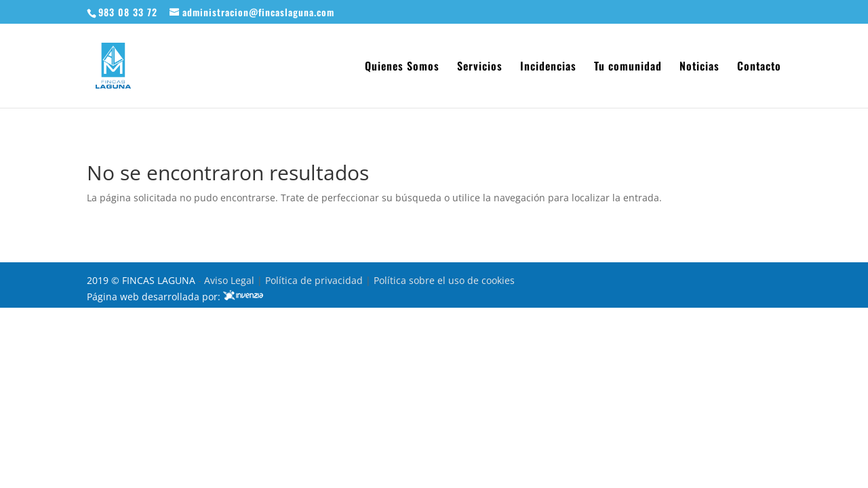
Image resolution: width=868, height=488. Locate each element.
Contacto (759, 67)
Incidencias (548, 67)
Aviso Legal (231, 280)
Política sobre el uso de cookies (444, 280)
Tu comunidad (628, 67)
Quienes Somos (402, 67)
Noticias (699, 67)
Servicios (480, 67)
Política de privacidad (315, 280)
